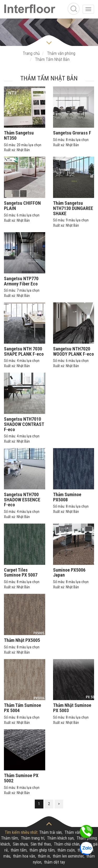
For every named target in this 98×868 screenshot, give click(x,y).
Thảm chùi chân (67, 844)
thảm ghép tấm (42, 850)
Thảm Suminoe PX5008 (67, 497)
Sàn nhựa (20, 844)
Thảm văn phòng (78, 832)
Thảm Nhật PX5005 (22, 640)
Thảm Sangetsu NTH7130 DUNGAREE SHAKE (73, 208)
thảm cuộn (66, 850)
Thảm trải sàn (50, 832)
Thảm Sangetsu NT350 (19, 135)
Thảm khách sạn (60, 838)
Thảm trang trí (33, 838)
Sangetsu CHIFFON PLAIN (22, 206)
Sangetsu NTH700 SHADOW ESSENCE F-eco (22, 500)
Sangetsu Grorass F (72, 133)
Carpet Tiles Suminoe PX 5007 (21, 573)
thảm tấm (19, 850)
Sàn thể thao (41, 844)
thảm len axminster (68, 856)
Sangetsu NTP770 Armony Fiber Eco (21, 281)
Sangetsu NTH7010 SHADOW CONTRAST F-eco (24, 424)
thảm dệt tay (55, 862)
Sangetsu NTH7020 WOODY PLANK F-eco (73, 351)
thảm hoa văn (24, 856)
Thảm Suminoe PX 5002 (21, 778)
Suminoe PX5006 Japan (69, 573)
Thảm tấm (10, 838)
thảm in (44, 856)
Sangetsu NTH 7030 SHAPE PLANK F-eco (24, 351)
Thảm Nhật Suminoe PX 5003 (72, 708)
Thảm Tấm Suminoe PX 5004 (22, 708)
